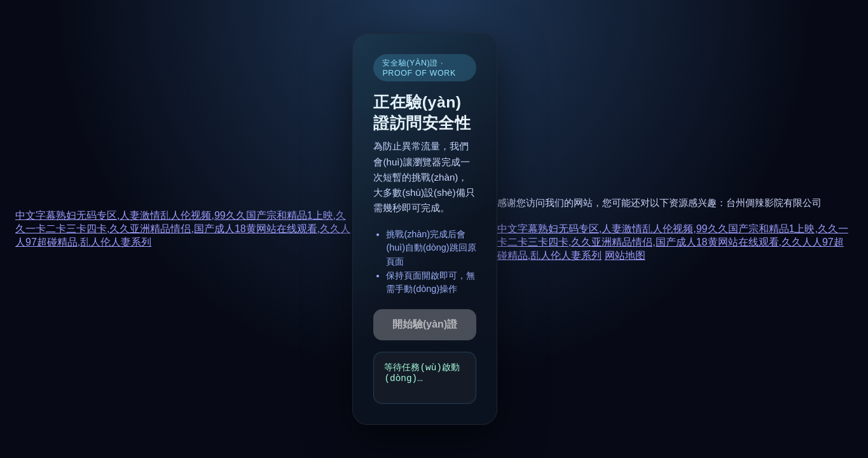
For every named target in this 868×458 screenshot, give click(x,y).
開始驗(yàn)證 (425, 324)
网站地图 (625, 255)
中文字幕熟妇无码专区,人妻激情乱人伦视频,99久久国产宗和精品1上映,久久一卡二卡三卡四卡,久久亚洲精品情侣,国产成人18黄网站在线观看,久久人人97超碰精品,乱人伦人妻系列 (183, 229)
